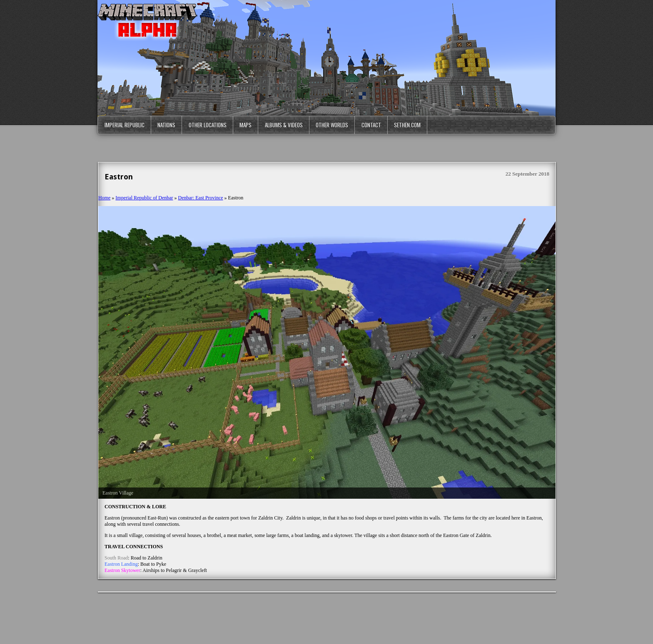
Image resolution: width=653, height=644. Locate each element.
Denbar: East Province (201, 198)
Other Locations (208, 125)
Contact (371, 125)
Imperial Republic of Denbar (144, 198)
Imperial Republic (125, 125)
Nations (166, 125)
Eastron (119, 177)
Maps (245, 125)
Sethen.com (407, 125)
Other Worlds (332, 125)
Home (104, 198)
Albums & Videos (284, 125)
